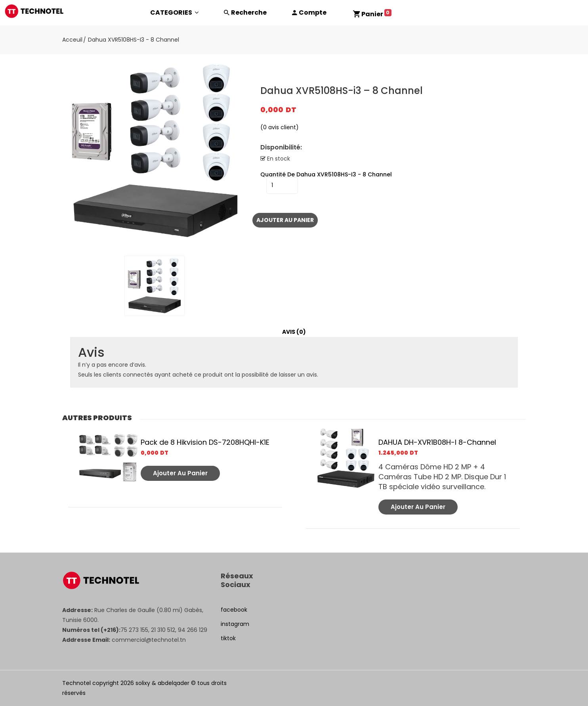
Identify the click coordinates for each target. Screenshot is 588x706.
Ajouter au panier (285, 220)
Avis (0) (294, 332)
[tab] (294, 332)
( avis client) (280, 127)
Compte (313, 12)
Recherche (249, 12)
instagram (235, 624)
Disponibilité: (281, 147)
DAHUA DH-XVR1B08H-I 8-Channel (437, 442)
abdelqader (174, 683)
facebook (234, 610)
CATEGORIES (174, 12)
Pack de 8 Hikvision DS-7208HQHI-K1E (205, 442)
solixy (143, 683)
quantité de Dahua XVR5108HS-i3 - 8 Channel (326, 174)
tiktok (228, 638)
